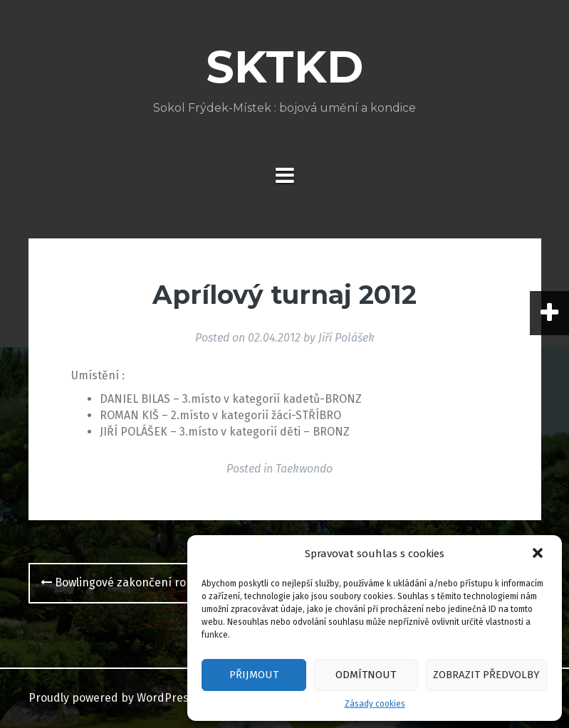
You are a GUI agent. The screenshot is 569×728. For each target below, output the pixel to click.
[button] (539, 554)
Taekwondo (304, 469)
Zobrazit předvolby (486, 675)
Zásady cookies (375, 704)
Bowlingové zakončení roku (120, 582)
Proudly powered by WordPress (111, 698)
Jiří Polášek (346, 338)
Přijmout (254, 675)
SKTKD (284, 67)
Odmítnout (366, 675)
